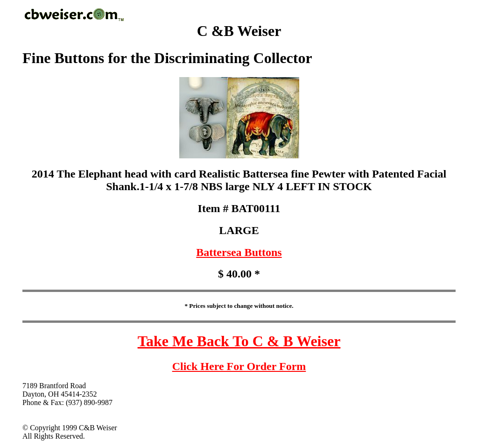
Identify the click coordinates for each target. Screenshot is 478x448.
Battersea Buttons (239, 252)
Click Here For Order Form (239, 366)
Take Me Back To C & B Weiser (239, 341)
